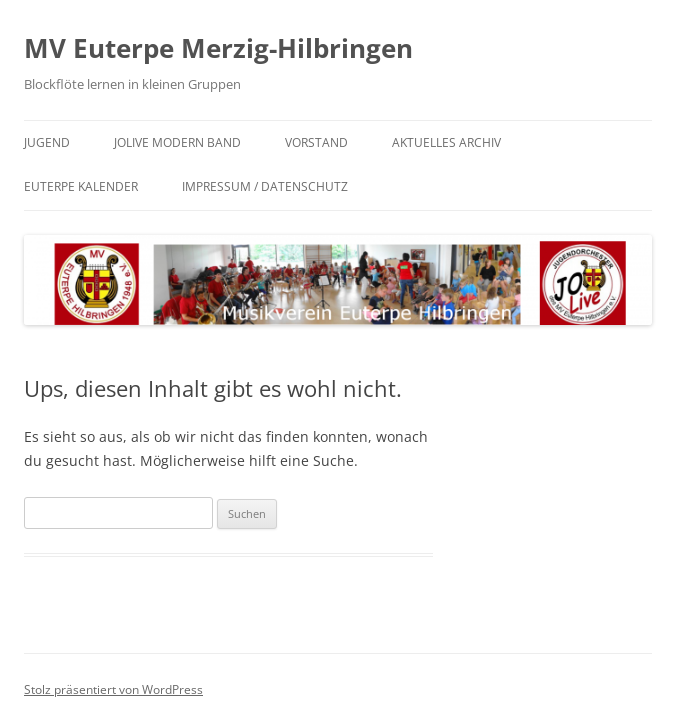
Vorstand (316, 142)
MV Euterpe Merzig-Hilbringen (218, 48)
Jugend (47, 142)
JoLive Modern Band (177, 142)
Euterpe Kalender (81, 186)
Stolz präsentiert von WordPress (113, 689)
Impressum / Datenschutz (265, 186)
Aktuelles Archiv (446, 142)
